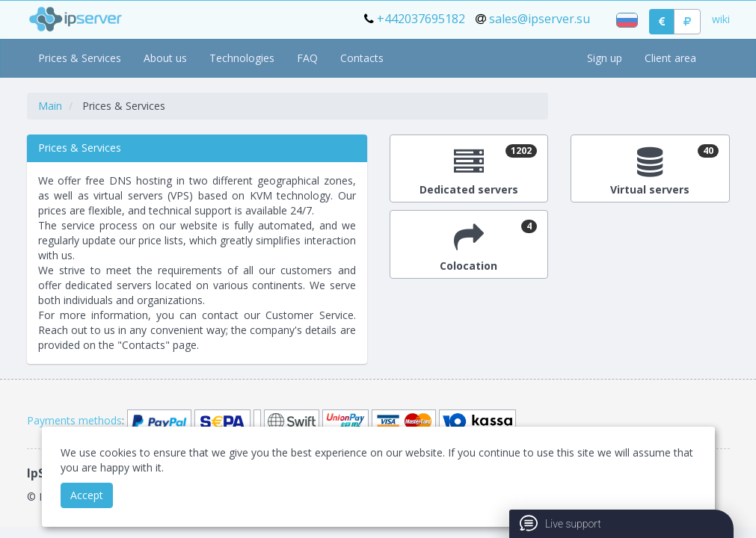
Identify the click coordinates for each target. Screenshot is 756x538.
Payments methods (74, 420)
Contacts (362, 58)
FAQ (307, 58)
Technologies (242, 58)
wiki (721, 19)
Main (50, 106)
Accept (87, 495)
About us (165, 58)
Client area (670, 58)
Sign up (605, 58)
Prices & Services (80, 58)
